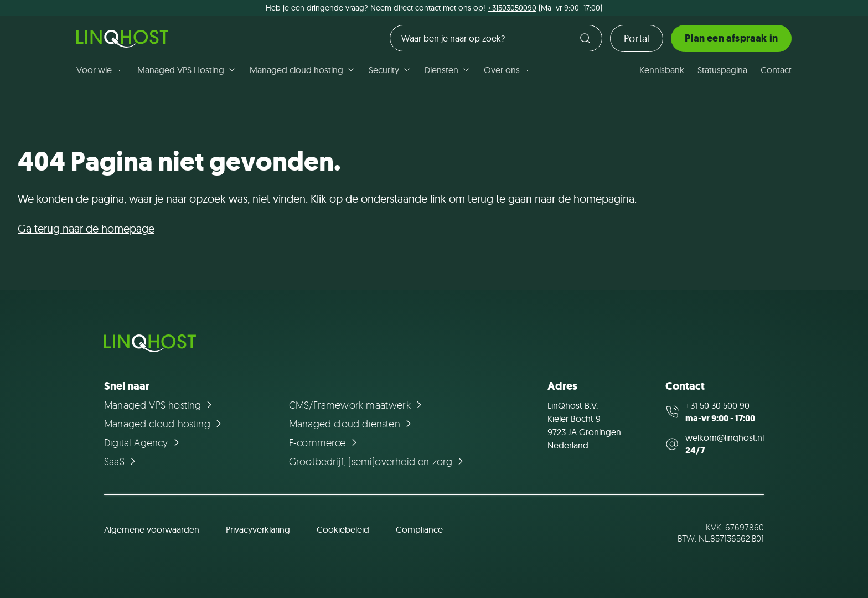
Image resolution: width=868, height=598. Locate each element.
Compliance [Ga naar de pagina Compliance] (419, 529)
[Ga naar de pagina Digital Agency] (143, 442)
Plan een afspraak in (731, 38)
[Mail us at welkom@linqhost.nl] (715, 444)
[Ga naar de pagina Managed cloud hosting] (164, 424)
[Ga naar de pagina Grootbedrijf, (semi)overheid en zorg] (378, 461)
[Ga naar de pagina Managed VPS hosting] (160, 405)
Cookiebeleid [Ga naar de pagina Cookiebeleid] (343, 529)
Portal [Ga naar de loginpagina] (637, 38)
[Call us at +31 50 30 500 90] (715, 412)
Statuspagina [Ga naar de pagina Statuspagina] (722, 70)
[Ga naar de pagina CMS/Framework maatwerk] (357, 405)
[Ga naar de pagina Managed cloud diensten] (352, 424)
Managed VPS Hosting (187, 70)
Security (390, 70)
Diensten (448, 70)
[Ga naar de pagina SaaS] (122, 461)
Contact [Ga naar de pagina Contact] (776, 70)
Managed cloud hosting (303, 70)
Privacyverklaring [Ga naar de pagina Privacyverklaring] (258, 529)
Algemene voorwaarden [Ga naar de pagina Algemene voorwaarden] (152, 529)
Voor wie (100, 70)
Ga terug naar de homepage (86, 228)
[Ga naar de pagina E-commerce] (325, 442)
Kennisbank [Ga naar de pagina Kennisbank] (662, 70)
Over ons (508, 70)
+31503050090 (512, 8)
